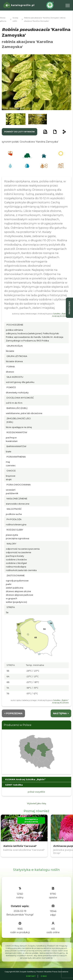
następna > (61, 713)
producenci (69, 308)
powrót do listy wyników (20, 132)
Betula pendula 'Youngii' (20, 915)
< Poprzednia (13, 713)
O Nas (44, 976)
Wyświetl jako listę (36, 803)
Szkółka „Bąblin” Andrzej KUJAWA (60, 315)
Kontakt (31, 976)
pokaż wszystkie (36, 792)
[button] (16, 119)
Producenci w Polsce (18, 725)
